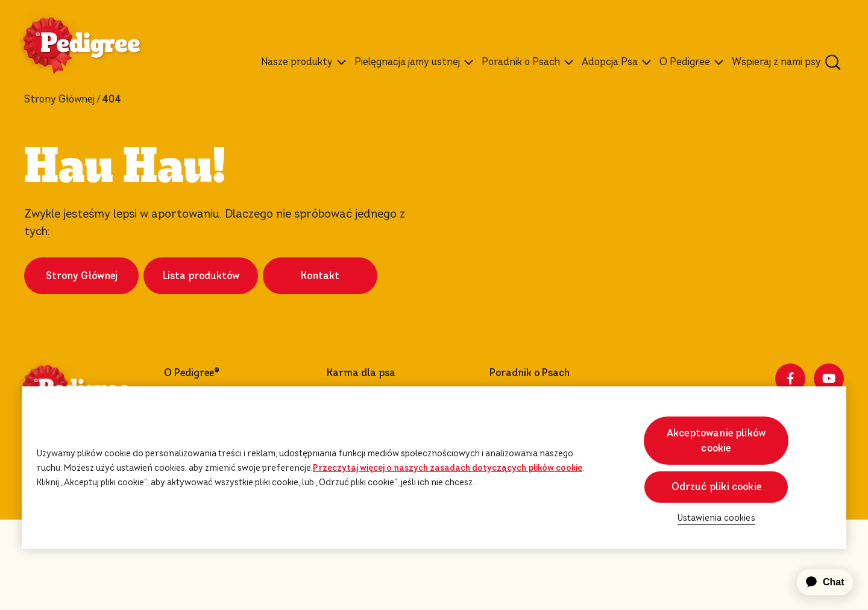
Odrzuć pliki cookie (716, 487)
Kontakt (320, 322)
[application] (818, 582)
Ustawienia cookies (83, 592)
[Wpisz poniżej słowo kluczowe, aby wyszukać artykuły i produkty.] (833, 62)
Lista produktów (201, 322)
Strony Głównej (59, 99)
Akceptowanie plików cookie (716, 441)
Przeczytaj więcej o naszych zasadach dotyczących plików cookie (448, 468)
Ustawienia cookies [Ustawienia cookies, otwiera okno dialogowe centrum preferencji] (716, 518)
